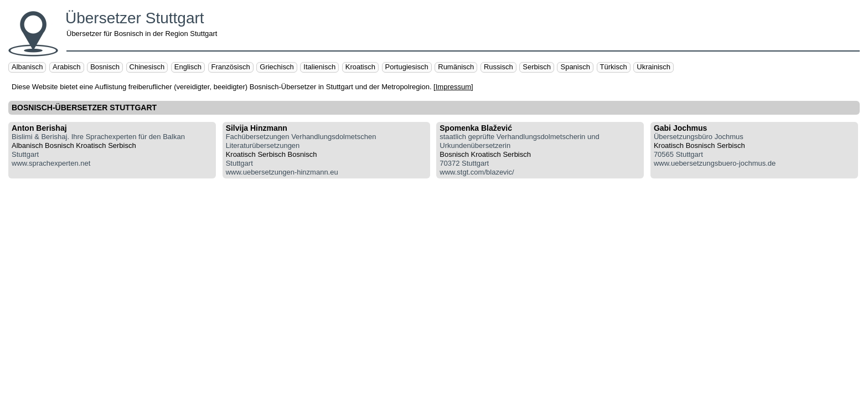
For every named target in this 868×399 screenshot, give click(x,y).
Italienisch (319, 67)
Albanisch (27, 67)
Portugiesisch (407, 67)
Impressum (453, 87)
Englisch (188, 67)
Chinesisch (147, 67)
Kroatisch (360, 67)
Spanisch (575, 67)
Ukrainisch (653, 67)
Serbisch (537, 67)
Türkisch (614, 67)
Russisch (498, 67)
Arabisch (67, 67)
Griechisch (277, 67)
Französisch (231, 67)
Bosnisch (105, 67)
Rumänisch (456, 67)
